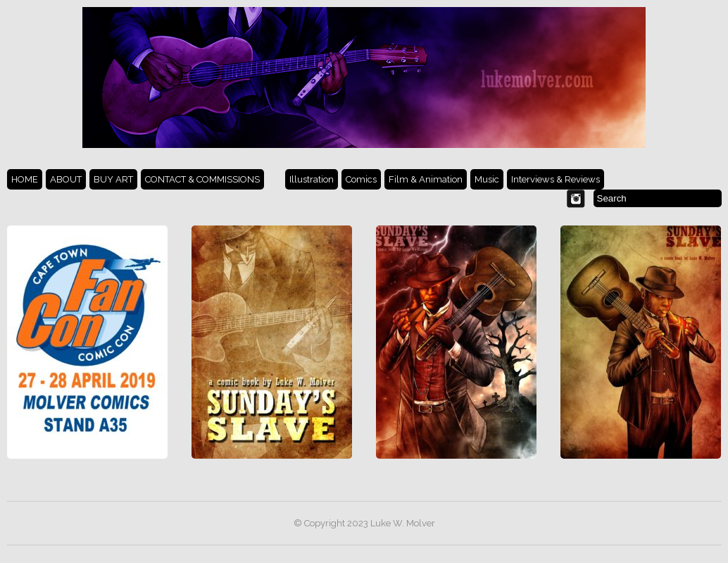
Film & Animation (426, 179)
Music (487, 179)
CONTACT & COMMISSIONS (202, 179)
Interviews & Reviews (556, 179)
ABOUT (66, 179)
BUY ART (113, 179)
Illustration (312, 179)
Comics (361, 179)
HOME (25, 179)
